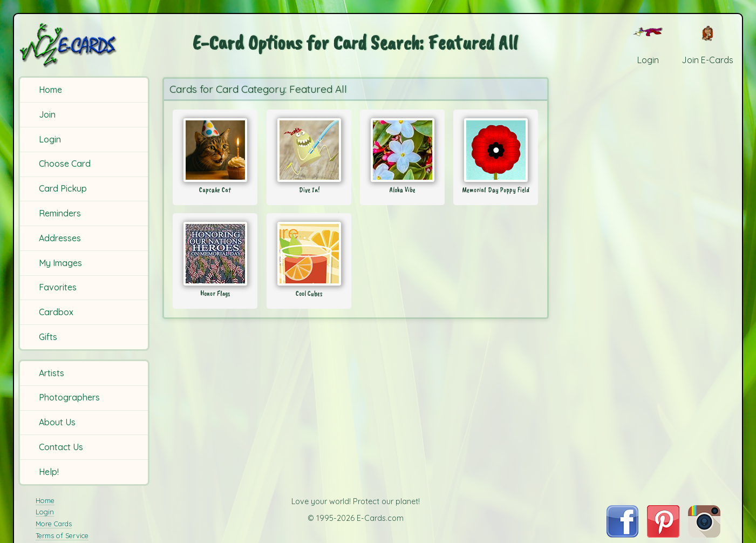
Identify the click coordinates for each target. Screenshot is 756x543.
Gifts (48, 337)
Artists (52, 373)
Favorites (58, 287)
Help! (49, 472)
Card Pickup (63, 188)
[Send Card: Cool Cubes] (309, 254)
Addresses (60, 238)
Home (50, 90)
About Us (57, 422)
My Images (60, 263)
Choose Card (65, 164)
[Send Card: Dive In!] (309, 150)
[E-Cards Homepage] (86, 45)
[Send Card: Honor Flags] (215, 254)
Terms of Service (62, 535)
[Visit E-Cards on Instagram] (704, 534)
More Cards (54, 524)
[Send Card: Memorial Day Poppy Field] (496, 150)
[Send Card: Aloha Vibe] (402, 150)
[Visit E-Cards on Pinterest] (663, 534)
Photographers (69, 397)
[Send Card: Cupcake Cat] (215, 150)
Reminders (60, 213)
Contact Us (61, 447)
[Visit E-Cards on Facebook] (622, 534)
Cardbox (56, 312)
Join (47, 114)
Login (50, 139)
